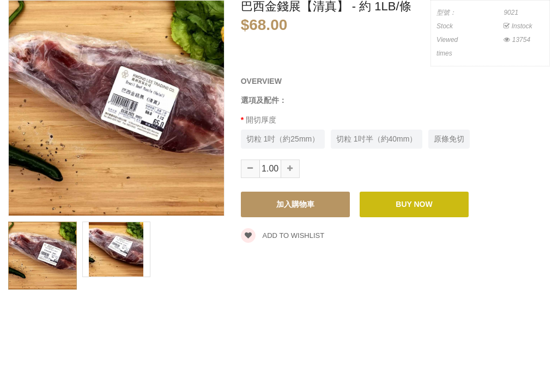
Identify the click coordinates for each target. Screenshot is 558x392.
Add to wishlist (283, 235)
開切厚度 (261, 120)
